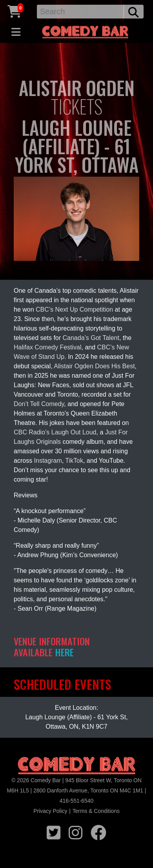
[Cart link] (15, 10)
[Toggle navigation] (16, 32)
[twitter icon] (54, 831)
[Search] (80, 12)
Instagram (48, 461)
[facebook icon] (98, 831)
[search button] (134, 12)
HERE (64, 652)
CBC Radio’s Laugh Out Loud (55, 432)
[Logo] (76, 766)
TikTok (74, 461)
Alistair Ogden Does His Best (94, 366)
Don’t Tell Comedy (39, 404)
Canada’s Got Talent (91, 338)
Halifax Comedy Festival (48, 347)
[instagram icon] (76, 831)
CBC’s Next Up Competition (74, 309)
